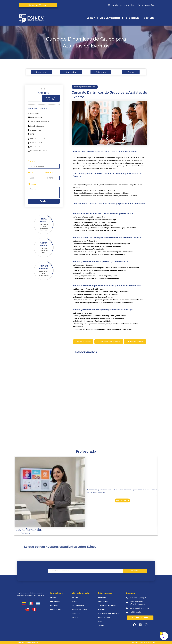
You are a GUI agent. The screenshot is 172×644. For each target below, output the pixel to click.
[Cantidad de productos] (35, 98)
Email (31, 173)
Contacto (149, 18)
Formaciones (132, 18)
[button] (15, 495)
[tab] (83, 342)
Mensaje (32, 184)
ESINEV (91, 18)
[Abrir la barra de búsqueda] (153, 5)
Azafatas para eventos (82, 87)
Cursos (93, 87)
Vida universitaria (110, 18)
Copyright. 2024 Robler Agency (28, 642)
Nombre (32, 161)
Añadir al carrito (51, 98)
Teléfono (49, 173)
